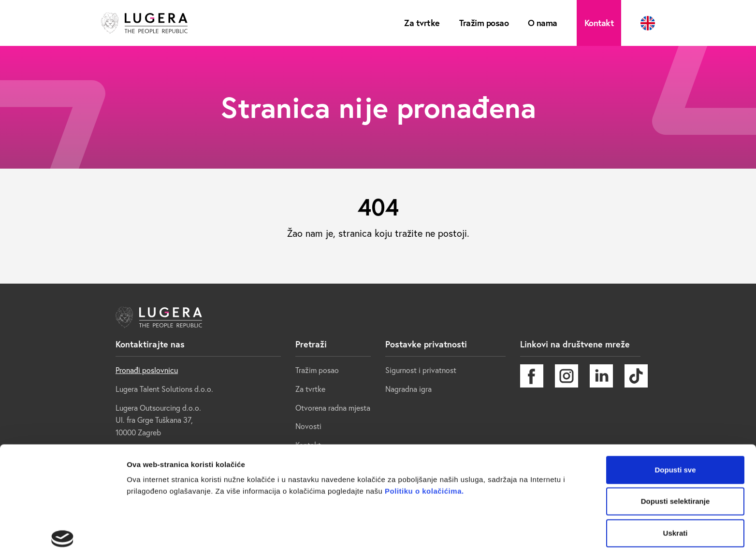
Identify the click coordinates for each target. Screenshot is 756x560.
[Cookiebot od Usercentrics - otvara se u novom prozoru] (63, 541)
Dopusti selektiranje (676, 414)
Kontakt (599, 23)
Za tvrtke (422, 23)
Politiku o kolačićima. (423, 403)
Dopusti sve (675, 382)
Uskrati (676, 445)
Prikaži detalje (151, 541)
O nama (543, 23)
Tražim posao (484, 23)
